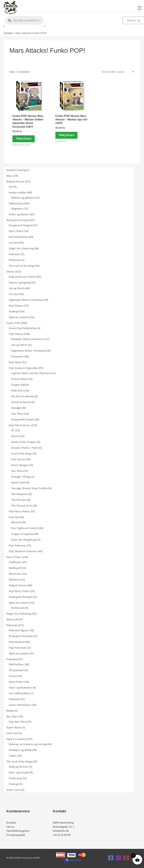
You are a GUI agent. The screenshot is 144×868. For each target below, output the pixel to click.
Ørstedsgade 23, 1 (63, 827)
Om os (10, 827)
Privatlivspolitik (16, 835)
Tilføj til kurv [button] (24, 139)
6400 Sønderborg (63, 823)
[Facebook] (111, 858)
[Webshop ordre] (118, 72)
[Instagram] (118, 858)
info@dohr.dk (61, 831)
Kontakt (11, 823)
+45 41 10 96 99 (62, 835)
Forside (8, 33)
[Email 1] (126, 858)
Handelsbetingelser (18, 831)
